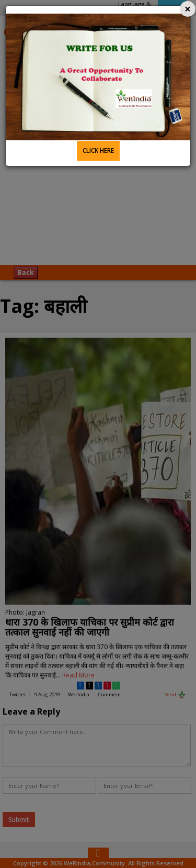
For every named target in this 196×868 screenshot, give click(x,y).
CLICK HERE (98, 151)
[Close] (188, 9)
